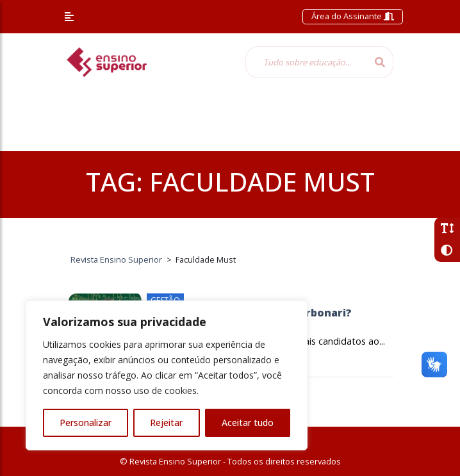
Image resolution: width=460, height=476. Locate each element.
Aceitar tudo (248, 423)
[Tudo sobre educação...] (306, 62)
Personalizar (86, 423)
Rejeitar (166, 423)
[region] (167, 375)
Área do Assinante (353, 16)
